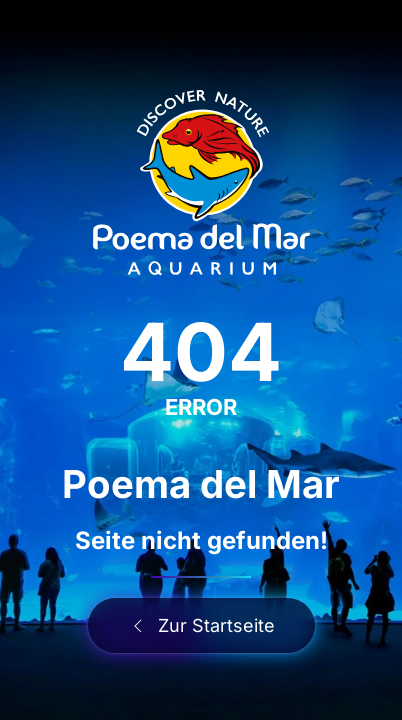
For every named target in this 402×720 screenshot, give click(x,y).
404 (201, 351)
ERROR (201, 407)
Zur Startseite (201, 625)
